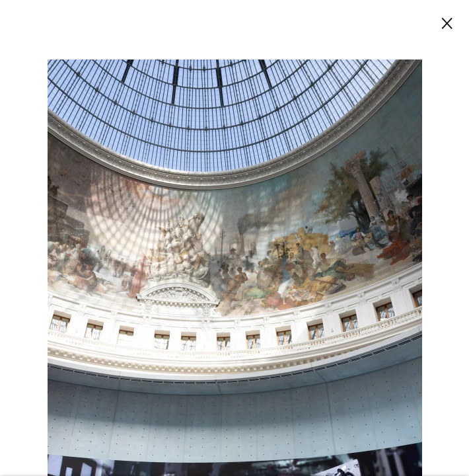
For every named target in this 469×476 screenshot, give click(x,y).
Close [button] (444, 22)
